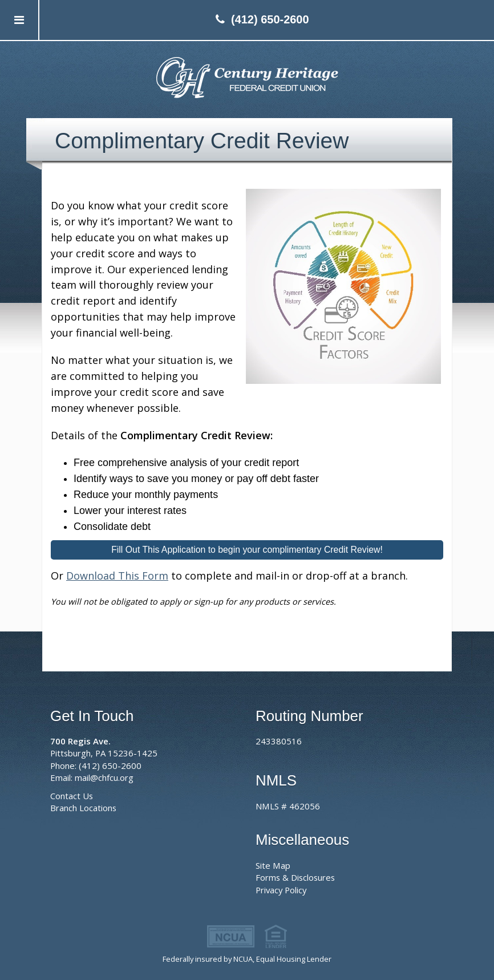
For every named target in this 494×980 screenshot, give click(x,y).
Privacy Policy (281, 890)
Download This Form (117, 576)
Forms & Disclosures (295, 877)
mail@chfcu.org (104, 777)
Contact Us (72, 796)
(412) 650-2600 (270, 19)
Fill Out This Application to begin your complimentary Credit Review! (247, 550)
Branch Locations (83, 808)
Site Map (273, 865)
